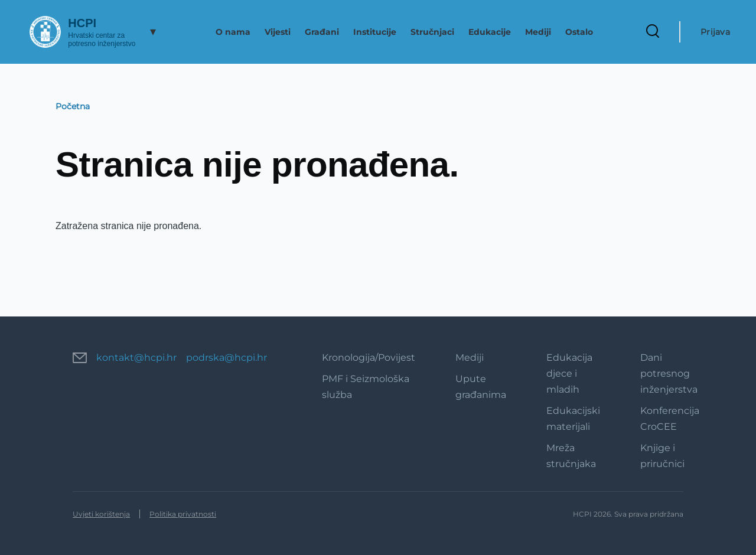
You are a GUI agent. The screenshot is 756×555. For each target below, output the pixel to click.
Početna (73, 106)
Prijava (715, 32)
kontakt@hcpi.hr (136, 358)
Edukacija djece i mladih (569, 373)
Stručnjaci (432, 32)
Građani (322, 32)
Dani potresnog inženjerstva (669, 373)
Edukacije (490, 32)
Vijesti (278, 32)
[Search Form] (653, 32)
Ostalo (579, 32)
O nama (233, 32)
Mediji (538, 32)
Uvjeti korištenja (101, 514)
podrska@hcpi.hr (227, 358)
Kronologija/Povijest (369, 358)
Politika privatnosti (183, 514)
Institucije (375, 32)
